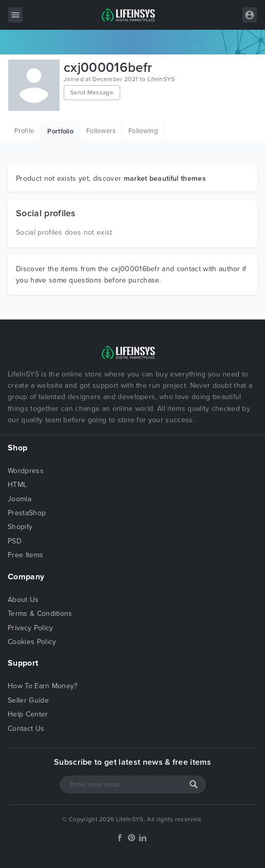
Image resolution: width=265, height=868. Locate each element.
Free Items (25, 555)
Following (143, 131)
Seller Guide (28, 700)
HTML (17, 485)
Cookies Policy (32, 642)
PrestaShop (27, 513)
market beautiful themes (165, 178)
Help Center (28, 714)
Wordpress (26, 471)
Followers (101, 131)
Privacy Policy (30, 628)
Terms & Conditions (40, 614)
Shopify (20, 527)
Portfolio (60, 131)
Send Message (92, 92)
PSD (15, 541)
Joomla (20, 499)
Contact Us (26, 729)
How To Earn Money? (43, 686)
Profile (24, 131)
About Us (23, 600)
